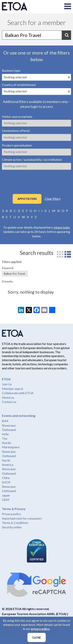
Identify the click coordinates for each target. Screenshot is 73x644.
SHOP (6, 482)
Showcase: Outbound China (9, 473)
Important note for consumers (22, 518)
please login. (62, 227)
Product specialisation (17, 145)
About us (8, 397)
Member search (13, 389)
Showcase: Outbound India (9, 430)
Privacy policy (11, 514)
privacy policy (40, 629)
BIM (5, 421)
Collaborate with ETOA (18, 393)
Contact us (9, 402)
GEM (6, 500)
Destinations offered (16, 131)
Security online (12, 527)
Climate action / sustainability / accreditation (32, 159)
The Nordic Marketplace (11, 443)
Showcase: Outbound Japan (9, 491)
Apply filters (27, 199)
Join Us (7, 384)
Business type (11, 70)
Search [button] (66, 35)
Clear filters (53, 199)
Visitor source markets (17, 117)
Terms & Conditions (15, 523)
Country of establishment (19, 85)
